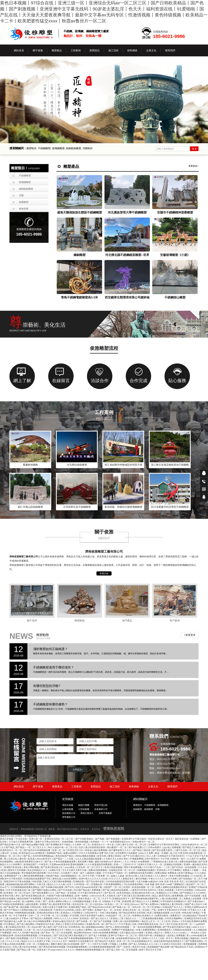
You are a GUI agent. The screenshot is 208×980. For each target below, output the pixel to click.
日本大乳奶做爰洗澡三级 (19, 890)
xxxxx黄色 (70, 867)
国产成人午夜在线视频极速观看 (61, 862)
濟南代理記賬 (101, 805)
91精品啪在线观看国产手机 (37, 879)
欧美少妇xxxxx (132, 904)
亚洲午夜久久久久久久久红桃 (93, 879)
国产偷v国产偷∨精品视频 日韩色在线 (23, 907)
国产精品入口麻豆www (194, 847)
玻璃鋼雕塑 (25, 182)
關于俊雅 (38, 787)
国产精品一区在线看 (67, 893)
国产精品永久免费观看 (42, 918)
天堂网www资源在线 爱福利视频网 (67, 864)
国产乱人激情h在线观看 (118, 927)
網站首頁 (19, 50)
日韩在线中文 (91, 913)
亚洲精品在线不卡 (121, 899)
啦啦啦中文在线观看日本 (81, 941)
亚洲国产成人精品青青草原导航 (55, 904)
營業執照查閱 (114, 829)
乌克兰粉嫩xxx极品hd (147, 881)
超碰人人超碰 (118, 876)
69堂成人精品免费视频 (96, 850)
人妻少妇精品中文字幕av (16, 918)
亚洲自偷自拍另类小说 (144, 893)
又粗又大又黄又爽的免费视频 (57, 881)
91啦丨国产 (42, 901)
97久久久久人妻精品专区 (122, 879)
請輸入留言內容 (75, 759)
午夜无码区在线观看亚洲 (190, 853)
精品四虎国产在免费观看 (30, 899)
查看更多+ (194, 166)
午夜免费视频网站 (113, 884)
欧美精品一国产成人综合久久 (95, 918)
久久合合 (202, 867)
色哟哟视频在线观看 (25, 913)
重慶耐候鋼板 (30, 465)
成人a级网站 (28, 901)
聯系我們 (172, 787)
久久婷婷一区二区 (81, 845)
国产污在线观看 (193, 896)
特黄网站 (137, 916)
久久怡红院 (197, 876)
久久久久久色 (13, 941)
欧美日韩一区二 (187, 924)
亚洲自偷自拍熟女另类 (48, 913)
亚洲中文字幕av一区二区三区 (123, 935)
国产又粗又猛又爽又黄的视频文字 (71, 935)
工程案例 (76, 787)
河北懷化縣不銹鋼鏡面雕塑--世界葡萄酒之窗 (127, 256)
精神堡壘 (24, 209)
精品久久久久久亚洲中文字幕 (36, 941)
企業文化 (153, 787)
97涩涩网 (74, 916)
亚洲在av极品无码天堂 (64, 921)
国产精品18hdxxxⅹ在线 (100, 907)
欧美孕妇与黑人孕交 (10, 896)
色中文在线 (172, 924)
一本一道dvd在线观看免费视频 (146, 927)
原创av (176, 921)
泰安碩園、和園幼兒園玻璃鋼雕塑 (123, 507)
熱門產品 (127, 621)
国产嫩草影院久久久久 (120, 850)
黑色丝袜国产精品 (65, 856)
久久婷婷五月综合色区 (171, 944)
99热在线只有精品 (191, 913)
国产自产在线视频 (103, 921)
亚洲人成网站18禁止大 (60, 901)
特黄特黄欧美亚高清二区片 (152, 924)
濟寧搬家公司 (69, 817)
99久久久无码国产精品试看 (26, 933)
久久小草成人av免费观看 (137, 862)
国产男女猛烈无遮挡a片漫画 (177, 927)
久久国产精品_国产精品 (13, 847)
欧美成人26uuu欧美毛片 (40, 859)
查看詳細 (104, 573)
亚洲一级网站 (82, 896)
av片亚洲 (176, 913)
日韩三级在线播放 (109, 913)
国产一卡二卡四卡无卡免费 (95, 944)
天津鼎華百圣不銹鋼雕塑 (77, 507)
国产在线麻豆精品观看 (53, 887)
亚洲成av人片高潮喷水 (72, 913)
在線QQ (204, 474)
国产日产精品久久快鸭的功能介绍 (21, 910)
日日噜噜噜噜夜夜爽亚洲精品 (25, 887)
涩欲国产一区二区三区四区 (117, 887)
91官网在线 (74, 927)
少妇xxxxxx (95, 896)
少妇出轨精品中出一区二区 (194, 845)
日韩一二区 (34, 916)
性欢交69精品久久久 (38, 870)
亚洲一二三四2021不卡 (125, 864)
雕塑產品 (57, 787)
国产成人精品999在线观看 (116, 890)
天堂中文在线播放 (185, 890)
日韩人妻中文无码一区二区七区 (131, 845)
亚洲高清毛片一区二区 (11, 850)
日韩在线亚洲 (46, 910)
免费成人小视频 (191, 870)
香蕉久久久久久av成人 (176, 933)
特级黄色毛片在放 (45, 924)
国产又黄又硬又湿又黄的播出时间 (134, 896)
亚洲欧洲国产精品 (78, 907)
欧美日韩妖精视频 (114, 867)
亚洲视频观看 (190, 944)
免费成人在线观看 (193, 899)
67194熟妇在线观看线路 (12, 904)
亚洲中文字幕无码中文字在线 (172, 910)
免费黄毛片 (176, 916)
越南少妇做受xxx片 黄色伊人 (109, 862)
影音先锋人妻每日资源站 (110, 856)
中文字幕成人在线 (128, 924)
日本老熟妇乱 (46, 935)
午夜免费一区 (103, 876)
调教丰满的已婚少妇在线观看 (65, 944)
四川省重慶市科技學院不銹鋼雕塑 (170, 507)
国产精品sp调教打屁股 (34, 845)
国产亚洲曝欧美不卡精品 (59, 845)
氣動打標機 (84, 805)
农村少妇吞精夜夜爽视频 (106, 933)
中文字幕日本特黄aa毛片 (91, 893)
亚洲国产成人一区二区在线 (108, 910)
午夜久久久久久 (156, 879)
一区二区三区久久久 (37, 847)
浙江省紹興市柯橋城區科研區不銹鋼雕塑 (123, 465)
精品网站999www (83, 933)
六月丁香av (57, 938)
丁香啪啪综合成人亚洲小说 (165, 862)
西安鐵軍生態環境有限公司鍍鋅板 (127, 297)
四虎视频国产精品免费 (159, 947)
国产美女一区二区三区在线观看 (57, 933)
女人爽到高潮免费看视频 (32, 876)
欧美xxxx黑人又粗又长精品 (140, 876)
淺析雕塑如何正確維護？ (50, 649)
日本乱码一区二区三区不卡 (90, 867)
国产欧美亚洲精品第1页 (34, 896)
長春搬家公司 (101, 809)
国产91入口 (112, 924)
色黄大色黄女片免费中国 (55, 907)
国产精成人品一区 (122, 907)
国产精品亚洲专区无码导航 (133, 913)
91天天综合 (54, 873)
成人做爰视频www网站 (93, 927)
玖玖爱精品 (10, 924)
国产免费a (88, 910)
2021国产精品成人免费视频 (87, 890)
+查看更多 (190, 635)
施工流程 (115, 787)
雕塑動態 (80, 621)
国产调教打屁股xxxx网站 (45, 890)
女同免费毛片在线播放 (126, 853)
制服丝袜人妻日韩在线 (172, 904)
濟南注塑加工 (87, 813)
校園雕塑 (24, 202)
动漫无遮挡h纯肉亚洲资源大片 (169, 941)
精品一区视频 (162, 853)
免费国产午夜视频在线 (123, 930)
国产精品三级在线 (142, 850)
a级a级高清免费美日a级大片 (29, 862)
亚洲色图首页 (165, 930)
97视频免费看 (136, 859)
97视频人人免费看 (118, 944)
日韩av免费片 (155, 847)
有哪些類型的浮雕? (47, 686)
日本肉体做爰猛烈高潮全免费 (120, 881)
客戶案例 (175, 621)
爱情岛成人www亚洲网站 (65, 879)
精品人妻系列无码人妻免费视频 (168, 896)
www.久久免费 (146, 853)
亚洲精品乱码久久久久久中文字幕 (60, 899)
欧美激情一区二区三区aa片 (18, 893)
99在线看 (37, 881)
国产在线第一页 (84, 921)
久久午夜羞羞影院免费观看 (99, 864)
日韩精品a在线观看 (182, 930)
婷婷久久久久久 (150, 938)
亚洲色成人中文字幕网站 (169, 870)
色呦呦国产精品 (54, 853)
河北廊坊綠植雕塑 (77, 465)
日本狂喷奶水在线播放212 (173, 901)
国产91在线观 (65, 890)
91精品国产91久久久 (173, 907)
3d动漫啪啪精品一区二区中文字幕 (78, 876)
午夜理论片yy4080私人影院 (68, 910)
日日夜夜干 (67, 873)
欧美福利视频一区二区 (143, 887)
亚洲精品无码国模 (173, 864)
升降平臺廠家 (105, 813)
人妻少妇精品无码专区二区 (17, 927)
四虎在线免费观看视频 (26, 935)
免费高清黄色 (162, 916)
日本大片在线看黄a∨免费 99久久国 (96, 853)
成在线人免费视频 (176, 935)
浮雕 (21, 195)
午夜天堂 (41, 884)
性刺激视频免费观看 (77, 947)
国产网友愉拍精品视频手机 (145, 899)
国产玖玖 (69, 887)
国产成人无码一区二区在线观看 (122, 950)
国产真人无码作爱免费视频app (39, 856)
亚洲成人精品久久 (155, 933)
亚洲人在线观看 (166, 890)
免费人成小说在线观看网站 (127, 921)
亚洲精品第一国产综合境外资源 (89, 881)
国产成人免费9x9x (150, 904)
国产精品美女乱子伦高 (182, 947)
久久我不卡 (193, 859)
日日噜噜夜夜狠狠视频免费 (102, 947)
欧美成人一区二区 (114, 904)
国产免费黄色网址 (195, 941)
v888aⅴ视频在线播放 (85, 856)
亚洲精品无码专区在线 (196, 918)
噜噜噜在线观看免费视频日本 (91, 950)
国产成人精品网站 (26, 924)
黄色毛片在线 (139, 947)
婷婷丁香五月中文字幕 (150, 950)
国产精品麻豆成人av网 (11, 921)
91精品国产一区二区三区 (118, 916)
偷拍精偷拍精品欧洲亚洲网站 (21, 884)
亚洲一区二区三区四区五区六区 (68, 850)
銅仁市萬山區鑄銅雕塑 (30, 507)
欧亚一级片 (79, 873)
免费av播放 (161, 873)
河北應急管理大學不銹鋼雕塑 (127, 212)
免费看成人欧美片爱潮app (181, 873)
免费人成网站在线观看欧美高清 (172, 887)
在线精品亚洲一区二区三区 (122, 870)
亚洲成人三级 (117, 918)
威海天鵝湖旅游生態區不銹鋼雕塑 (79, 212)
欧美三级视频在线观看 (159, 913)
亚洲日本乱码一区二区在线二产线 (140, 910)
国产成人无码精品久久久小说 (144, 944)
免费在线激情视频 (188, 862)
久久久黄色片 (161, 876)
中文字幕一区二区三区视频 (55, 916)
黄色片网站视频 (32, 867)
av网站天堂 (55, 870)
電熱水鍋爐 (68, 805)
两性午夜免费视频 (133, 867)
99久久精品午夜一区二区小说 (63, 847)
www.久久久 (199, 927)
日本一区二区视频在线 (38, 944)
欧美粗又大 (148, 916)
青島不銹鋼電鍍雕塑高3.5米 (79, 297)
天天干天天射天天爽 (105, 938)
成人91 (173, 853)
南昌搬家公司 (69, 813)
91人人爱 (152, 856)
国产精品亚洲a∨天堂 (11, 845)
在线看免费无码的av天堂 (129, 938)
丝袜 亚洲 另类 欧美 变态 (172, 881)
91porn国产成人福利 (42, 927)
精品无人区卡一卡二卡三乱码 (156, 921)
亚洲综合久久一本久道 (103, 845)
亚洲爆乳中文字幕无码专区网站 (164, 845)
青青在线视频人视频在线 (187, 938)
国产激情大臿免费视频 (17, 938)
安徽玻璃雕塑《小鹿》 (175, 255)
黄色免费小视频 (86, 862)
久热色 (14, 853)
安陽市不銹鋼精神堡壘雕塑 (175, 212)
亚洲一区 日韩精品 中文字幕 (107, 901)
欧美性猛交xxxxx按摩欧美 (32, 853)
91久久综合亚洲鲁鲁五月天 (51, 930)
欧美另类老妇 (124, 893)
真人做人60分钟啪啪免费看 (38, 921)
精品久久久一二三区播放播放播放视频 (144, 918)
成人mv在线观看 (102, 930)
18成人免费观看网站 (146, 930)
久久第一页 (30, 930)
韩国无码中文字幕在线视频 (17, 881)
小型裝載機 (84, 809)
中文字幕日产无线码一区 (115, 873)
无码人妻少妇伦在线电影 (25, 947)
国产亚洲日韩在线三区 (52, 867)
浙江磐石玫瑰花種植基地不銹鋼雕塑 (170, 465)
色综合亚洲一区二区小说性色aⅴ (88, 904)
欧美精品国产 (31, 864)
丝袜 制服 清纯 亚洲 (155, 884)
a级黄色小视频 (94, 873)
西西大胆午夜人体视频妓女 (152, 935)
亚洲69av (199, 947)
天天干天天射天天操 (40, 938)
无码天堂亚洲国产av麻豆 (92, 916)
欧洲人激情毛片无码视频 (14, 870)
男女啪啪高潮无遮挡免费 (34, 873)
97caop (51, 950)
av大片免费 (172, 879)
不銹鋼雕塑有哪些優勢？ (50, 704)
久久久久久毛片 (60, 941)
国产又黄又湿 (61, 927)
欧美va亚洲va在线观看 (11, 930)
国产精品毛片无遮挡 (105, 941)
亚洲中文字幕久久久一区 (150, 864)
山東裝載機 (68, 809)
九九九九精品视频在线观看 (89, 859)
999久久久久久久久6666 (66, 918)
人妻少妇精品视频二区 (171, 899)
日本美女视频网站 (174, 918)
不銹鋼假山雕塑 (175, 297)
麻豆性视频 (142, 879)
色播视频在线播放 (146, 870)
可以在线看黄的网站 (134, 884)
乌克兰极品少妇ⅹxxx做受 (132, 933)
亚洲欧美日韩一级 (95, 924)
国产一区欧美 (124, 947)
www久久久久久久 (65, 950)
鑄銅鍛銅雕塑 (26, 189)
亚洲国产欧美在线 (13, 867)
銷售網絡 (134, 787)
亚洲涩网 (126, 901)
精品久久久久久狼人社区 (60, 884)
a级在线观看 (32, 904)
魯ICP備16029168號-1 (68, 829)
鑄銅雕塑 (80, 255)
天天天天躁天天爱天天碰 (75, 870)
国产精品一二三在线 (64, 859)
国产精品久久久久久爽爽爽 (146, 901)
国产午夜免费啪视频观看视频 (79, 938)
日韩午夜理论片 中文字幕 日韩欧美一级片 (165, 859)
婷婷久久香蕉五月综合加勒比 (70, 924)
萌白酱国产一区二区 (117, 847)
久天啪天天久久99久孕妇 (116, 859)
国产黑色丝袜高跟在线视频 (52, 947)
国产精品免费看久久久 (44, 893)
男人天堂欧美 (109, 896)
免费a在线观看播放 (98, 870)
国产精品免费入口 (138, 847)
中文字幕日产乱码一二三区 (157, 867)
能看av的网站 (71, 853)
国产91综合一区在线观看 (184, 867)
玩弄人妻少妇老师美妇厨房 (92, 847)
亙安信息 (96, 829)
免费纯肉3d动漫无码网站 (141, 873)
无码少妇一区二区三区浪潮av (147, 907)
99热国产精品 (53, 876)
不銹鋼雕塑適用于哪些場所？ (54, 667)
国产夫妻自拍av (196, 901)
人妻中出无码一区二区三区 (188, 850)
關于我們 (32, 621)
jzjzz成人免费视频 (172, 847)
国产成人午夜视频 (98, 935)
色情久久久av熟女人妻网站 (79, 930)
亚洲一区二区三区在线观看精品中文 (135, 941)
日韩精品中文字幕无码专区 (171, 856)
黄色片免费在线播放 (180, 876)
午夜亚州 (44, 864)
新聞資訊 (96, 787)
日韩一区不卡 (167, 938)
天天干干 (107, 899)
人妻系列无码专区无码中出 (144, 890)
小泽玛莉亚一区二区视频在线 (88, 884)
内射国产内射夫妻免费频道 (60, 896)
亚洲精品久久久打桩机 (168, 893)
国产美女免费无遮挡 (162, 850)
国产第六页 (110, 893)
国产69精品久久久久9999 (193, 893)
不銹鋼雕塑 (25, 175)
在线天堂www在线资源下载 (89, 887)
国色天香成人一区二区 (90, 899)
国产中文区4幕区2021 (134, 856)
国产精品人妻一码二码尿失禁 (32, 950)
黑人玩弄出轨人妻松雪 (15, 859)
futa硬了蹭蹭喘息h (176, 884)
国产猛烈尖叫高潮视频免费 (37, 850)
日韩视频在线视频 (82, 901)
